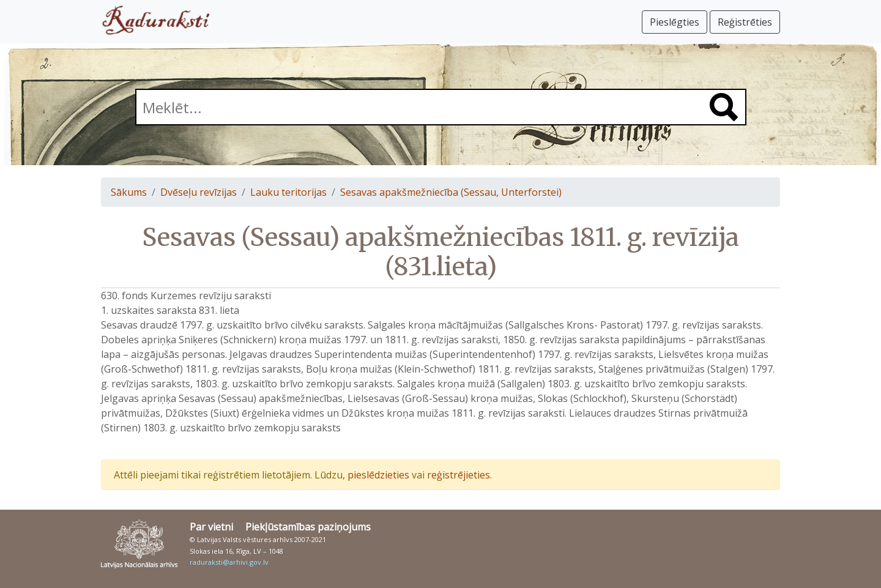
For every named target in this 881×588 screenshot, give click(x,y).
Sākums (129, 192)
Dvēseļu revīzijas (199, 192)
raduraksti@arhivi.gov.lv (229, 562)
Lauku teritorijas (288, 192)
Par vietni (211, 527)
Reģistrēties (745, 22)
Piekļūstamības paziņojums (308, 527)
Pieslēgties (675, 22)
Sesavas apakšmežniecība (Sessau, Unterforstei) (451, 192)
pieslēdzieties (378, 475)
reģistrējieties (459, 475)
